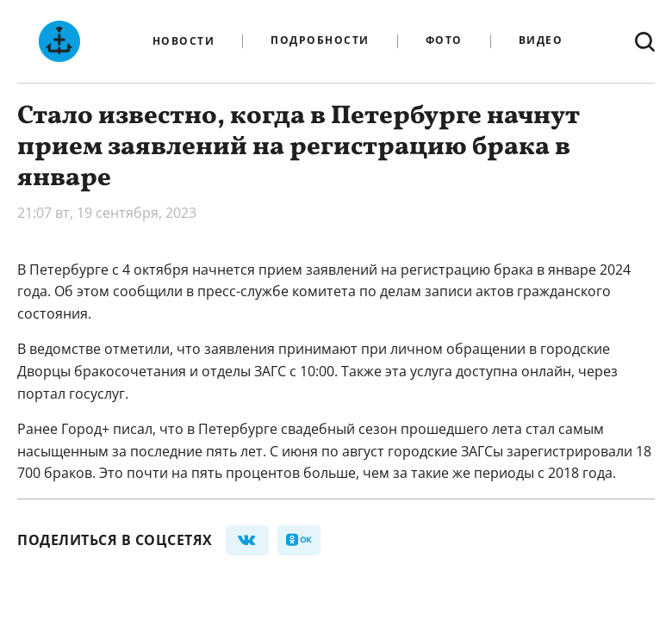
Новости (184, 41)
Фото (444, 41)
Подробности (320, 41)
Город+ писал (107, 429)
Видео (541, 41)
